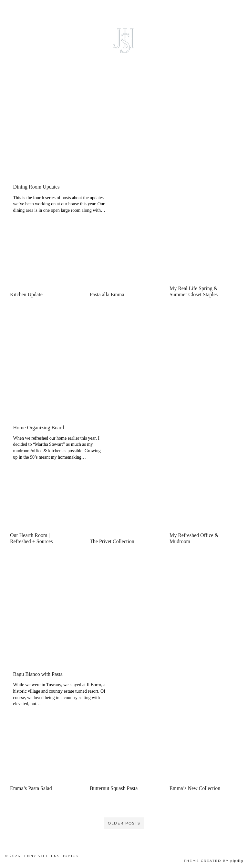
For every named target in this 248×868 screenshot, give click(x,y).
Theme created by (213, 861)
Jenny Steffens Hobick (50, 856)
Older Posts (124, 823)
